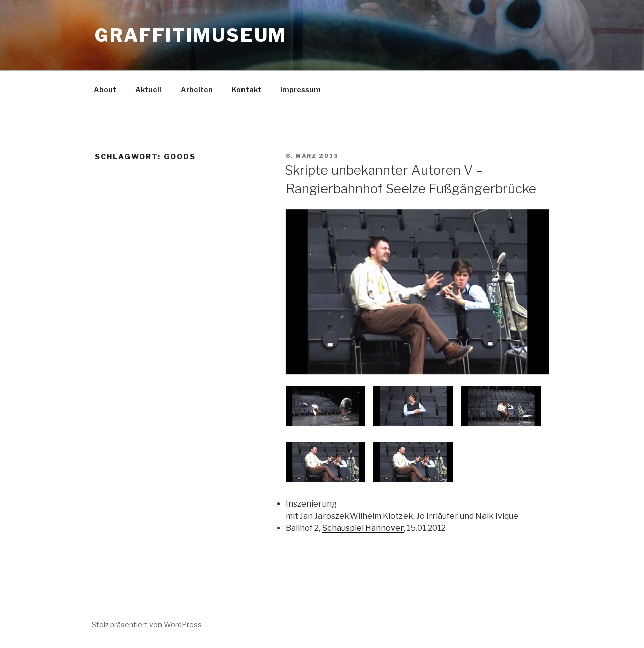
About (105, 89)
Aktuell (148, 89)
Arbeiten (197, 89)
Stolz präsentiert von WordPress (147, 625)
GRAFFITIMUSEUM (191, 35)
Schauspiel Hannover (363, 528)
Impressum (301, 89)
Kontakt (247, 89)
